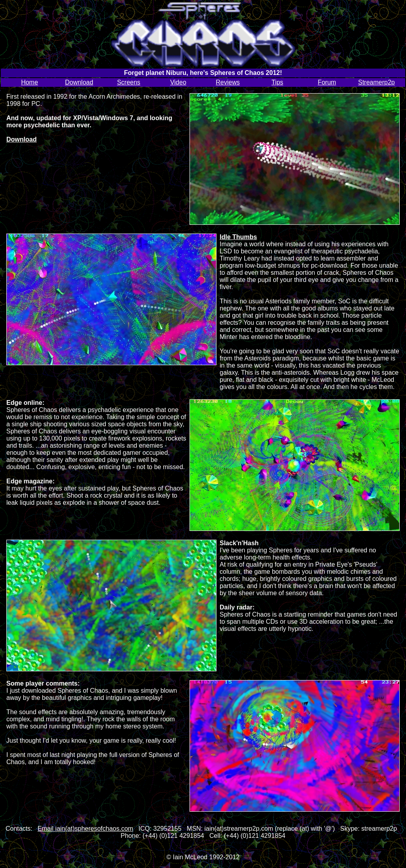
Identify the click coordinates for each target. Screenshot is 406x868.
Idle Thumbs (238, 237)
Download (79, 82)
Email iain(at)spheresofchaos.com (85, 829)
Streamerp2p (376, 82)
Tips (278, 82)
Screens (129, 82)
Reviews (228, 82)
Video (178, 82)
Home (30, 82)
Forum (327, 82)
